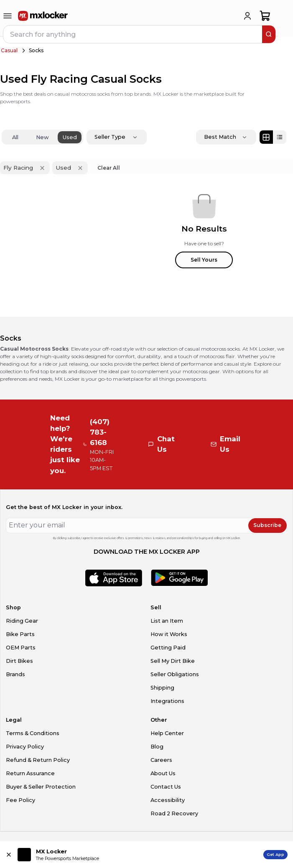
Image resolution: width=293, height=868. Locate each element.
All (15, 137)
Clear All (109, 168)
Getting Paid (168, 648)
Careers (161, 760)
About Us (163, 773)
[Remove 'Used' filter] (80, 168)
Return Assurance (30, 773)
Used (70, 137)
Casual (9, 50)
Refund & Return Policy (38, 760)
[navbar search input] (133, 34)
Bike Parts (20, 634)
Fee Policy (20, 800)
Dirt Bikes (19, 661)
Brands (15, 674)
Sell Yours (204, 260)
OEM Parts (21, 648)
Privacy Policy (25, 747)
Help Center (167, 733)
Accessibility (168, 800)
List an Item (167, 621)
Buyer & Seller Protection (41, 787)
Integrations (167, 701)
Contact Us (166, 787)
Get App (275, 854)
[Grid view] (266, 137)
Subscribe (267, 525)
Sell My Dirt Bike (173, 661)
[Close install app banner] (9, 855)
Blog (157, 747)
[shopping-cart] (265, 16)
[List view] (280, 137)
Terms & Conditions (33, 733)
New (42, 137)
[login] (247, 16)
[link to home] (43, 16)
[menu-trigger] (8, 16)
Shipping (162, 688)
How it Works (169, 634)
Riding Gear (22, 621)
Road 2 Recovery (174, 813)
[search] (269, 34)
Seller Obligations (175, 674)
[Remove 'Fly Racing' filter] (42, 168)
